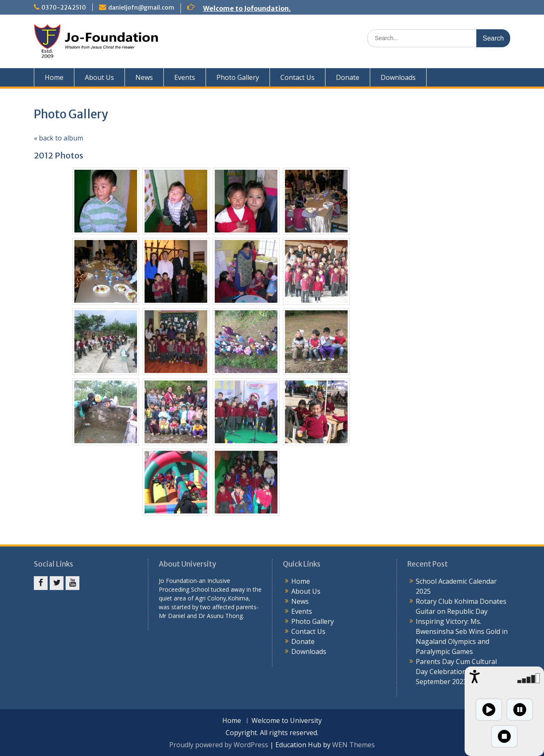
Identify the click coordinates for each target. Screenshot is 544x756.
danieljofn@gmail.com (141, 8)
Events (185, 77)
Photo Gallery (238, 77)
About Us (99, 77)
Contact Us (297, 77)
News (144, 77)
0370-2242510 (64, 8)
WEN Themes (353, 745)
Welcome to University (287, 721)
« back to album (58, 138)
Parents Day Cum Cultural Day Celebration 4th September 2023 (456, 672)
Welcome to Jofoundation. (247, 8)
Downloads (398, 77)
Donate (348, 77)
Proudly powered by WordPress (219, 745)
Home (54, 77)
